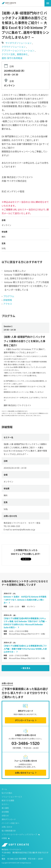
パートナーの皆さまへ (10, 823)
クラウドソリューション (14, 47)
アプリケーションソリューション (18, 50)
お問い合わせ (7, 827)
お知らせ (5, 815)
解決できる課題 (8, 800)
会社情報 (5, 812)
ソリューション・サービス (12, 797)
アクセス (8, 304)
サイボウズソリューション (18, 43)
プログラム (9, 296)
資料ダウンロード (9, 819)
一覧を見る (26, 668)
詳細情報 (8, 300)
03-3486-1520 (26, 746)
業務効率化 (23, 54)
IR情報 (4, 838)
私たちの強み (7, 793)
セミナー (5, 804)
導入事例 (5, 808)
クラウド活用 (8, 54)
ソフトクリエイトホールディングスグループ (19, 834)
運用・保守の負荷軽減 (12, 58)
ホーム (4, 789)
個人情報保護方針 (9, 831)
